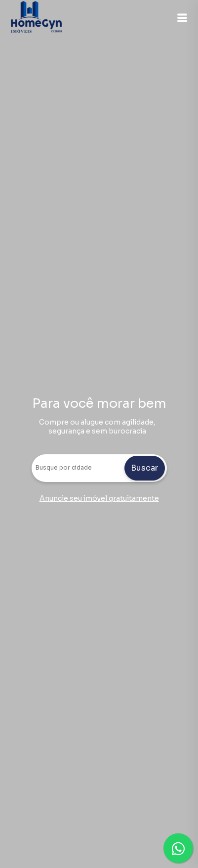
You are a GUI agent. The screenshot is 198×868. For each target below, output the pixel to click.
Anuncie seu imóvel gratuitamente (99, 498)
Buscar (144, 468)
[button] (182, 18)
